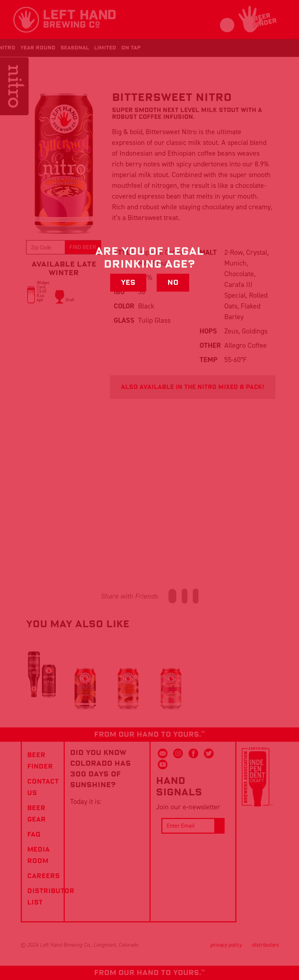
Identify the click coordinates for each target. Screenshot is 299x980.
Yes (128, 283)
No (173, 283)
